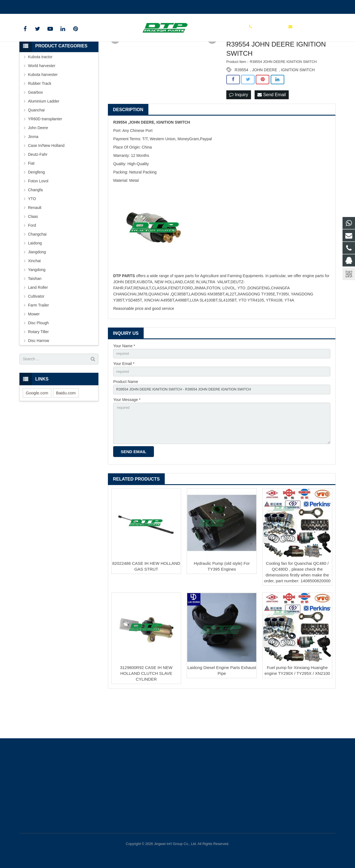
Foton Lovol (38, 214)
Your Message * (127, 437)
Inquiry (239, 128)
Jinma (33, 170)
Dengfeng (36, 205)
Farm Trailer (38, 338)
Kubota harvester (43, 108)
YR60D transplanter (45, 152)
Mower (34, 347)
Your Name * (124, 380)
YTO (32, 232)
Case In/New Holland (46, 179)
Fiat (31, 196)
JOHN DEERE (265, 103)
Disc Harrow (39, 374)
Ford (32, 259)
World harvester (42, 99)
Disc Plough (38, 356)
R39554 (241, 103)
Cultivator (36, 330)
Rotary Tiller (38, 365)
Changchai (37, 267)
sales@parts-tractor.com (85, 6)
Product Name (125, 418)
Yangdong (37, 303)
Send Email (272, 128)
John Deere (38, 161)
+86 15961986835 (39, 6)
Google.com (37, 426)
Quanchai (36, 143)
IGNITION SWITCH (298, 103)
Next (212, 73)
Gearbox (35, 126)
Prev (115, 73)
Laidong (35, 276)
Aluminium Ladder (44, 134)
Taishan (35, 312)
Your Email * (124, 399)
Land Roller (38, 321)
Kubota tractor (40, 90)
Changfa (35, 223)
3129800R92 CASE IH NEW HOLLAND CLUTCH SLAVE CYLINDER (146, 716)
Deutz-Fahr (38, 188)
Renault (35, 241)
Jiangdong (37, 285)
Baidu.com (66, 426)
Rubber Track (40, 117)
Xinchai (34, 294)
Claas (33, 250)
